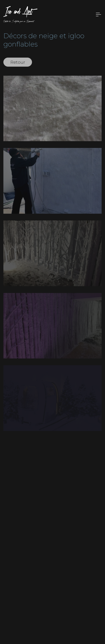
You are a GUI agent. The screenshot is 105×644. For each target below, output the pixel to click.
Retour (18, 62)
